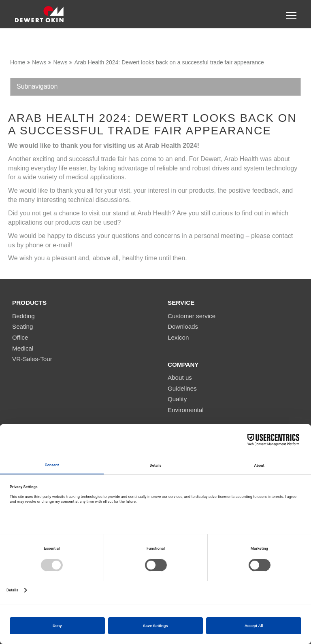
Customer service (192, 316)
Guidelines (182, 388)
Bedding (23, 316)
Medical (23, 348)
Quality (177, 399)
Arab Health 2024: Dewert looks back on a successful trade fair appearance (169, 62)
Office (20, 337)
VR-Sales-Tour (32, 359)
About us (180, 377)
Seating (23, 326)
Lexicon (178, 337)
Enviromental (186, 410)
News (39, 62)
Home (18, 62)
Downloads (183, 326)
